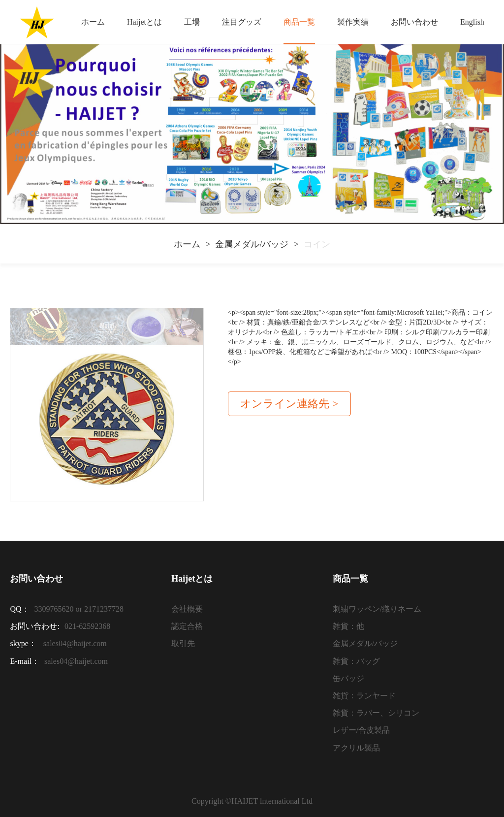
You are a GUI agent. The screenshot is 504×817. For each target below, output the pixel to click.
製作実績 (353, 22)
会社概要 (187, 609)
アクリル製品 (356, 748)
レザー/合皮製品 (361, 730)
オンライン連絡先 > (289, 404)
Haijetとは (144, 22)
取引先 (183, 643)
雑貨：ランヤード (364, 696)
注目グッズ (242, 22)
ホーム (93, 22)
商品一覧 (299, 22)
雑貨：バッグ (356, 661)
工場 (192, 22)
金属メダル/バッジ (252, 244)
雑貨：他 (348, 626)
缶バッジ (348, 678)
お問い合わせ (414, 22)
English (472, 22)
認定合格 (187, 626)
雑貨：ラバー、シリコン (376, 713)
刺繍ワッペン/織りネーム (377, 609)
